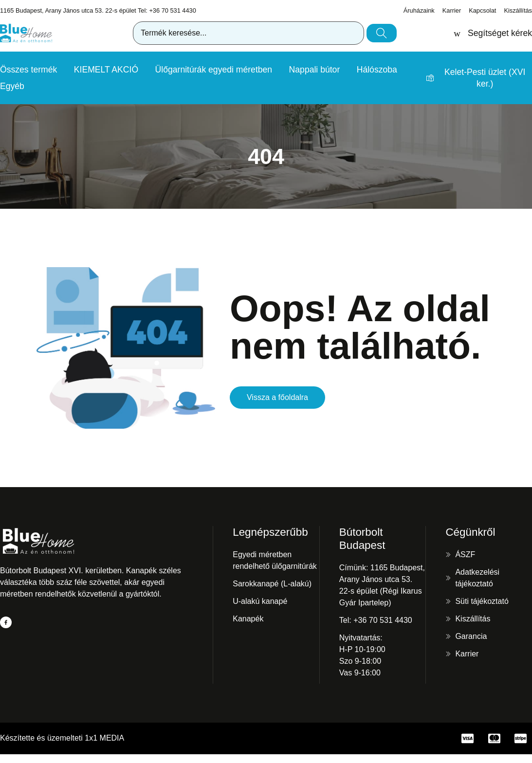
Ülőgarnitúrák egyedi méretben (214, 70)
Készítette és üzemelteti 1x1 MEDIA (62, 738)
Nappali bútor (315, 70)
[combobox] (248, 33)
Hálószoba (377, 70)
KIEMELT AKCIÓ (106, 70)
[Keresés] (382, 33)
